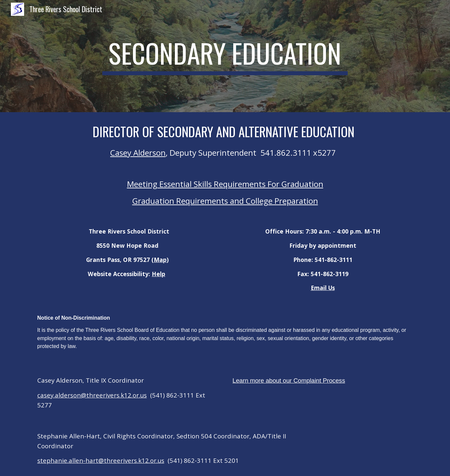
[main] (225, 56)
